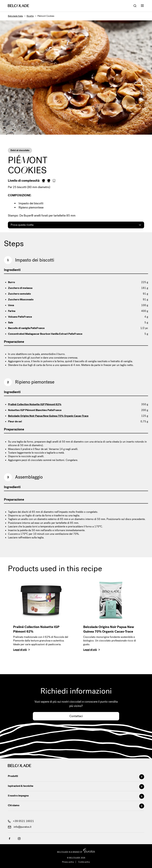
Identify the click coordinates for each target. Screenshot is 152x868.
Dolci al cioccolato (20, 150)
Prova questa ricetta (22, 225)
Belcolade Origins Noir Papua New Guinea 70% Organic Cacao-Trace (48, 416)
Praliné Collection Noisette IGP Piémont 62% (35, 404)
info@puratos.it (20, 827)
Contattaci (76, 716)
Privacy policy (68, 862)
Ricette (30, 16)
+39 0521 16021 (21, 821)
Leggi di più (20, 650)
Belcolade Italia (15, 16)
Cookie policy (84, 862)
